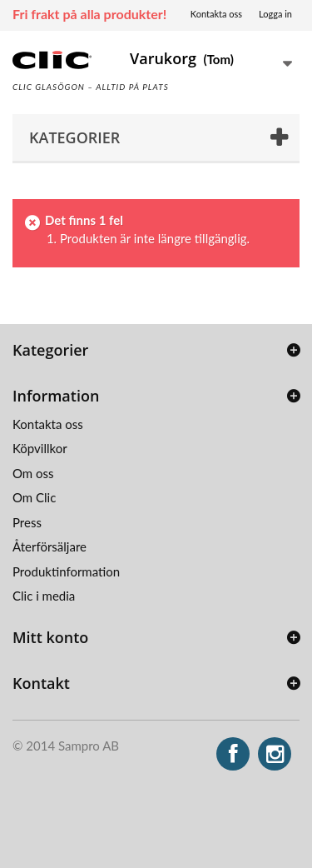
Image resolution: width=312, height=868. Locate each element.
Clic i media (44, 596)
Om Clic (34, 497)
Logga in (275, 14)
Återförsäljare (50, 546)
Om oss (33, 473)
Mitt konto (50, 637)
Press (27, 522)
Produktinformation (66, 571)
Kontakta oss (216, 14)
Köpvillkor (40, 448)
